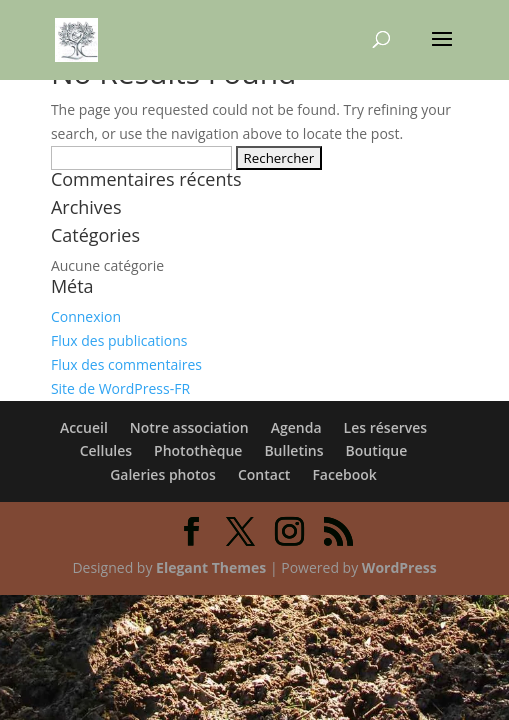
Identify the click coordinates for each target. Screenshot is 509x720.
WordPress (399, 567)
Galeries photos (163, 474)
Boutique (377, 450)
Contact (264, 474)
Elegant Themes (211, 567)
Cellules (106, 450)
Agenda (296, 427)
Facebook (344, 474)
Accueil (84, 427)
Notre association (189, 427)
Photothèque (198, 450)
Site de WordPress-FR (120, 388)
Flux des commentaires (126, 364)
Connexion (86, 316)
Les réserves (386, 427)
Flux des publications (119, 340)
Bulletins (293, 450)
